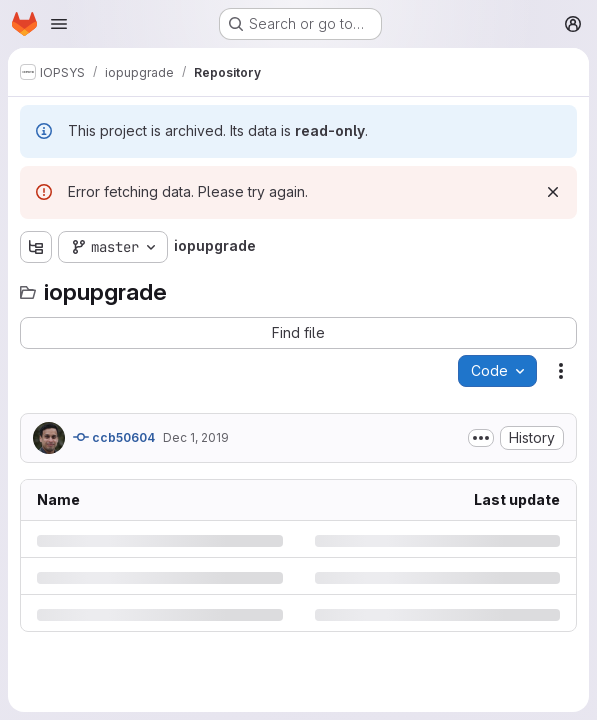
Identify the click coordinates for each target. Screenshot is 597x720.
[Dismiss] (553, 192)
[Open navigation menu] (59, 24)
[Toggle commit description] (481, 438)
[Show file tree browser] (36, 247)
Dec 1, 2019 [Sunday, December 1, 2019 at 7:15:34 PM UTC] (196, 437)
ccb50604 (114, 437)
